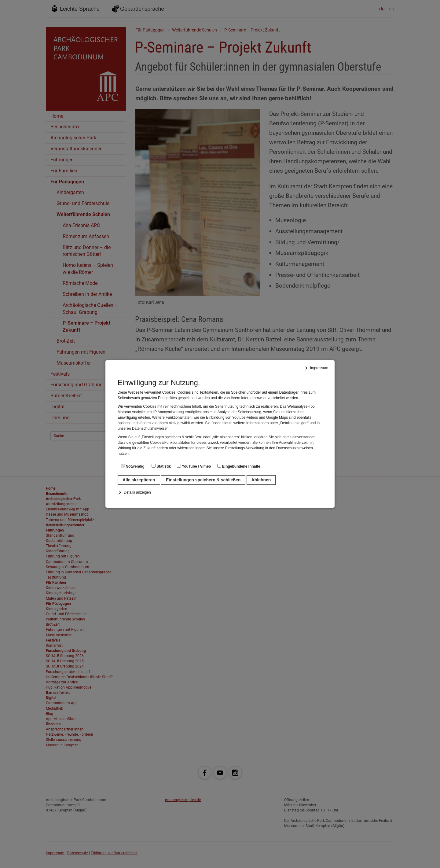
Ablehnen (261, 480)
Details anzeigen (137, 492)
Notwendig (133, 466)
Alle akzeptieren (139, 480)
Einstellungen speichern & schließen (203, 480)
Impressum (319, 368)
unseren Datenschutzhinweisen (143, 428)
